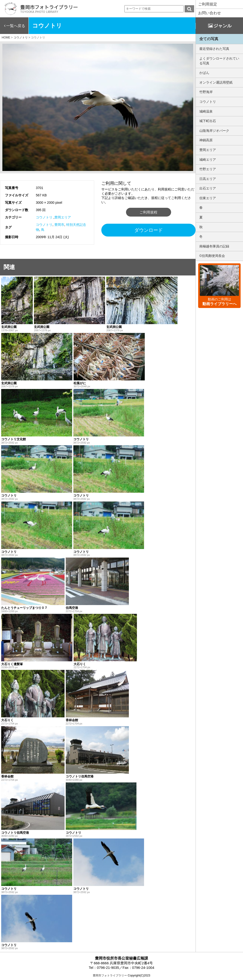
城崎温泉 (206, 111)
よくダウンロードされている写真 (219, 61)
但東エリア (208, 198)
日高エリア (208, 179)
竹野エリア (208, 169)
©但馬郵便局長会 (212, 256)
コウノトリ (44, 217)
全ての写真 (209, 39)
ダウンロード (149, 230)
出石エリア (208, 188)
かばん (204, 73)
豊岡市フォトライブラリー (110, 975)
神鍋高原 (206, 140)
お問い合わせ (210, 13)
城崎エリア (208, 160)
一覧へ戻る (16, 26)
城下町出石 (208, 121)
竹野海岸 (206, 92)
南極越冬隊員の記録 (214, 246)
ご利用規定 (208, 4)
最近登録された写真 (214, 49)
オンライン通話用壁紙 (216, 82)
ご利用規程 (148, 212)
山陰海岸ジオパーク (214, 131)
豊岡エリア (63, 217)
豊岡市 (59, 225)
